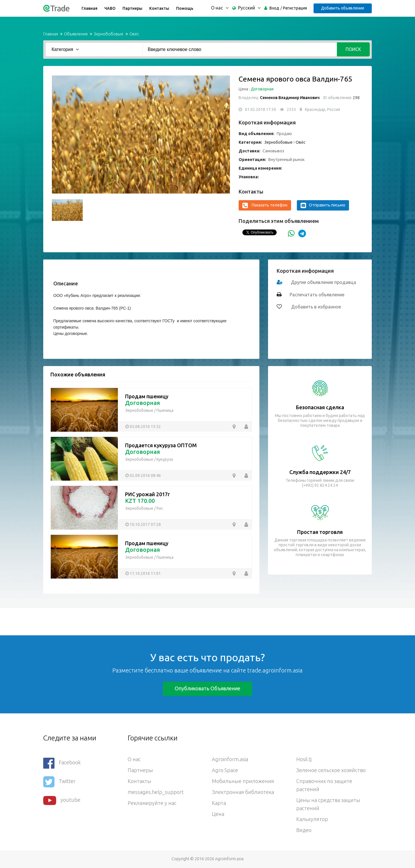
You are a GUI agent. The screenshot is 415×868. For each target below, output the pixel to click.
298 (356, 98)
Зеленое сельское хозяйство (331, 770)
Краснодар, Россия (322, 109)
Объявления (76, 34)
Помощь (185, 8)
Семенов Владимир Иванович (290, 98)
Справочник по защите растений (324, 785)
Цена (218, 814)
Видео (304, 830)
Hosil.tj (304, 759)
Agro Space (225, 770)
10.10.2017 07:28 (145, 524)
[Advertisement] (105, 621)
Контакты (159, 8)
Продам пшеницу (147, 396)
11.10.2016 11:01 (145, 573)
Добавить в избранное (315, 307)
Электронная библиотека (243, 792)
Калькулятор (312, 819)
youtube (62, 800)
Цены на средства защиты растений (328, 804)
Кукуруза (165, 459)
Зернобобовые (109, 34)
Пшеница (165, 410)
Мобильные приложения (243, 781)
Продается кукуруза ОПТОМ (161, 445)
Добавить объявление (343, 8)
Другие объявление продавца (323, 282)
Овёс (134, 34)
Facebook (62, 763)
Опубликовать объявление (207, 688)
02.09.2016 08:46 (145, 475)
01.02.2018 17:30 (261, 109)
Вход (274, 8)
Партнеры (132, 8)
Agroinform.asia (230, 759)
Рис (160, 508)
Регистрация (295, 8)
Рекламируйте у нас (152, 803)
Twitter (59, 782)
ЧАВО (110, 8)
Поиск (353, 49)
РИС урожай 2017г (148, 494)
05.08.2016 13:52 (145, 427)
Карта (219, 803)
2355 (291, 109)
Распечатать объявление (317, 295)
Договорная (262, 89)
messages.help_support (156, 792)
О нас (134, 759)
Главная (89, 8)
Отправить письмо (323, 205)
